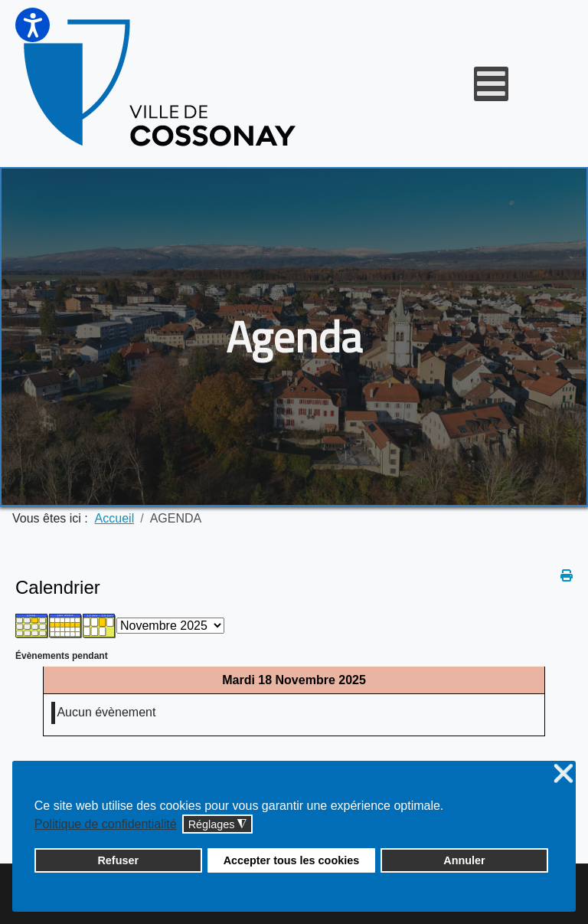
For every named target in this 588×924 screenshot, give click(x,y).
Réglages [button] (218, 825)
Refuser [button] (118, 860)
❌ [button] (563, 774)
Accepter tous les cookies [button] (292, 860)
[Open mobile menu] (491, 84)
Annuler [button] (464, 860)
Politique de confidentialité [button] (106, 824)
